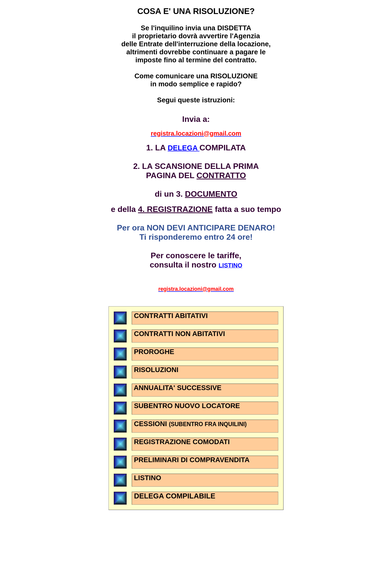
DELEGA (184, 148)
